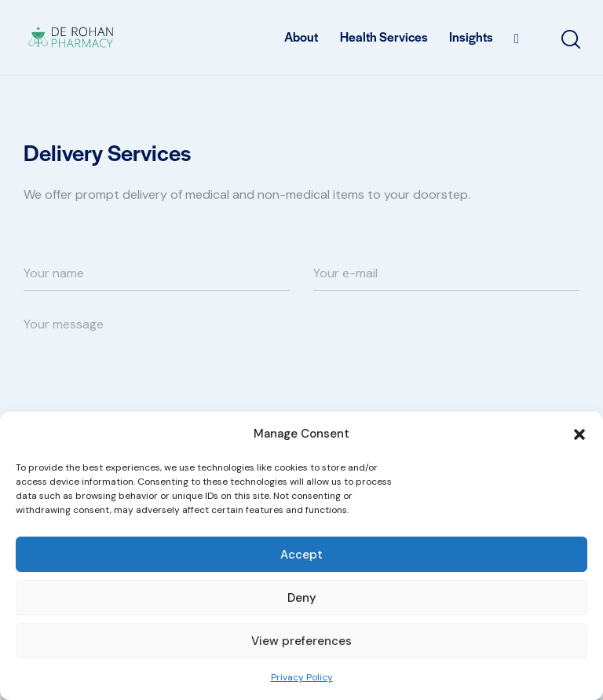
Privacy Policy (302, 677)
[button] (579, 434)
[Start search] (570, 40)
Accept (301, 555)
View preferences (301, 641)
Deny (302, 598)
